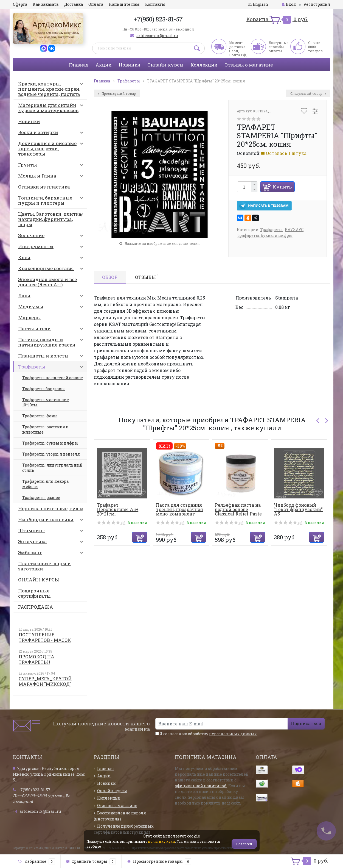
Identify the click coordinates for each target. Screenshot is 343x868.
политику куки (161, 841)
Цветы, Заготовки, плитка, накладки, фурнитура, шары (52, 219)
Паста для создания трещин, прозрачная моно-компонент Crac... (179, 511)
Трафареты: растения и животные (45, 429)
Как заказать (46, 4)
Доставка (74, 4)
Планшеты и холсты (52, 357)
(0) (111, 523)
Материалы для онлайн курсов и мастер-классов (52, 108)
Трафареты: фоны (40, 416)
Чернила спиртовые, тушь (52, 510)
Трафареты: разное (41, 497)
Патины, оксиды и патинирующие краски (52, 342)
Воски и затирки (52, 134)
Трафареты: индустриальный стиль (52, 468)
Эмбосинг (52, 554)
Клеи (52, 259)
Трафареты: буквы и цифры (50, 443)
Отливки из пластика (44, 187)
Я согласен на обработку (206, 734)
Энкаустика (52, 543)
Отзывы (147, 276)
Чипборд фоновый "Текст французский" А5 (298, 509)
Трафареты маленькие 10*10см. (46, 402)
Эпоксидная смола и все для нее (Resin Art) (47, 282)
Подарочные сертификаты (34, 593)
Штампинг (52, 532)
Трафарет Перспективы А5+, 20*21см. (118, 509)
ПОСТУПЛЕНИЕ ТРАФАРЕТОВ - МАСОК (45, 637)
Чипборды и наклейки (52, 521)
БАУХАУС (294, 230)
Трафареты (52, 368)
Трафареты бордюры (43, 389)
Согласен (244, 844)
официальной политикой (201, 786)
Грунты (52, 166)
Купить (282, 187)
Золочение (52, 237)
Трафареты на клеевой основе (53, 378)
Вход (289, 4)
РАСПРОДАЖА (36, 607)
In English (258, 4)
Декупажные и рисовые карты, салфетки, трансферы (52, 149)
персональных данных (233, 734)
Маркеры (29, 317)
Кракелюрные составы (52, 270)
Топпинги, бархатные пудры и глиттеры (52, 200)
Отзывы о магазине (249, 65)
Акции (104, 65)
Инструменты (52, 248)
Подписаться (306, 723)
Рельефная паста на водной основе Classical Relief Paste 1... (238, 511)
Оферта (20, 4)
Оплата (96, 4)
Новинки (130, 65)
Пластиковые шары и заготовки (44, 566)
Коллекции (204, 65)
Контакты (155, 4)
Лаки (52, 297)
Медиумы (52, 308)
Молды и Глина (52, 177)
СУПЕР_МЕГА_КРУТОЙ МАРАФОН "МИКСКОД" (45, 681)
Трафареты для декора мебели (45, 484)
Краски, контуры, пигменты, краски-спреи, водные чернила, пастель (52, 89)
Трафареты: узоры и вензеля (51, 454)
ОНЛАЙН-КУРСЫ (39, 580)
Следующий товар (308, 93)
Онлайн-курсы (165, 65)
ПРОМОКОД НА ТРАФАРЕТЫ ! (36, 659)
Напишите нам (124, 4)
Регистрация (317, 4)
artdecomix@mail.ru (157, 36)
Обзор (110, 277)
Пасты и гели (52, 330)
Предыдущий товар (117, 93)
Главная (79, 65)
